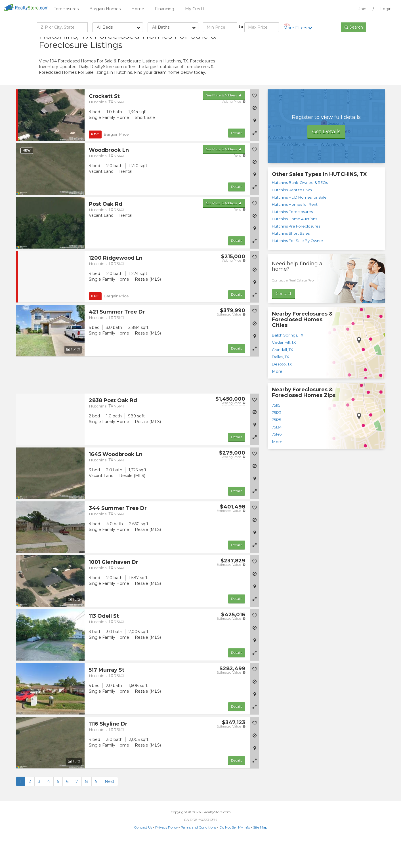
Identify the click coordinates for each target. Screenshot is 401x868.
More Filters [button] (300, 27)
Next (110, 808)
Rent (239, 182)
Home (138, 9)
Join (362, 9)
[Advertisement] (311, 78)
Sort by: (317, 42)
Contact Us (143, 854)
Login (386, 9)
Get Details (326, 159)
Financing (165, 9)
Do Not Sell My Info (235, 854)
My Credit (195, 9)
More (277, 399)
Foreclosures (66, 9)
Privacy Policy (166, 854)
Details (237, 160)
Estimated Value (231, 341)
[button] (255, 160)
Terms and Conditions (199, 854)
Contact (284, 321)
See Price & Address (224, 122)
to (241, 27)
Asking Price (234, 129)
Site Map (260, 854)
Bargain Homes (105, 9)
